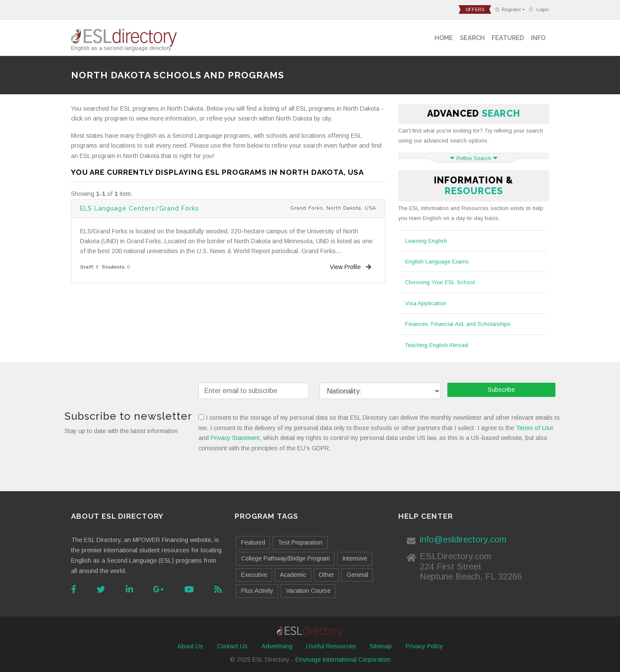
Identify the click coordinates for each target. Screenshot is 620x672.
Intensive (355, 558)
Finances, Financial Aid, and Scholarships (458, 324)
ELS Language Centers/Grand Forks (139, 208)
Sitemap (381, 646)
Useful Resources (331, 646)
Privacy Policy (424, 646)
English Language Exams (437, 262)
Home (444, 38)
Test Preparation (300, 542)
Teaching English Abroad (437, 345)
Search (472, 38)
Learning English (426, 241)
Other (326, 575)
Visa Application (426, 303)
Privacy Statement (235, 438)
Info (538, 38)
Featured (508, 38)
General (357, 575)
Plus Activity (257, 591)
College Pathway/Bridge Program (285, 558)
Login (539, 9)
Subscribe (501, 390)
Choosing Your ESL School (440, 282)
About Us (190, 646)
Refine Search (474, 158)
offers (475, 9)
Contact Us (232, 646)
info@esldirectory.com (463, 539)
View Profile (350, 267)
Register (508, 9)
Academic (293, 575)
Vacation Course (308, 591)
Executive (254, 575)
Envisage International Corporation (343, 660)
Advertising (277, 646)
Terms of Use (535, 428)
